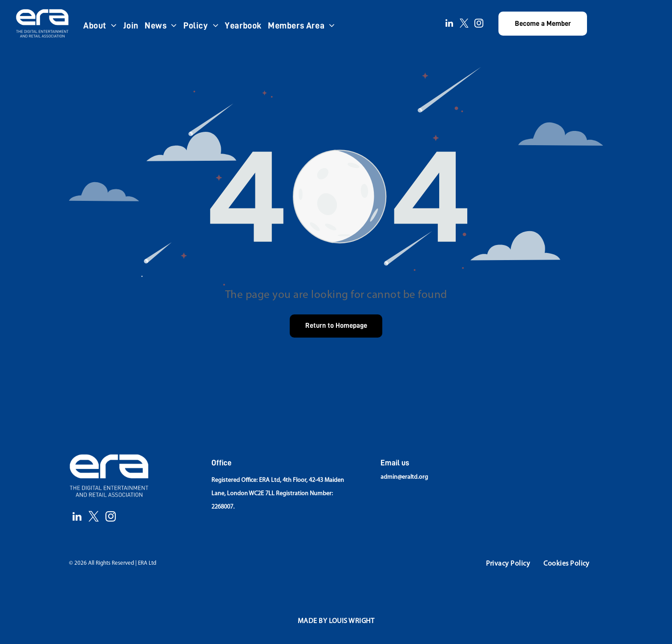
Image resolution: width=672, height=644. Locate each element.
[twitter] (464, 24)
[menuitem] (100, 25)
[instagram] (479, 24)
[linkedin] (449, 24)
